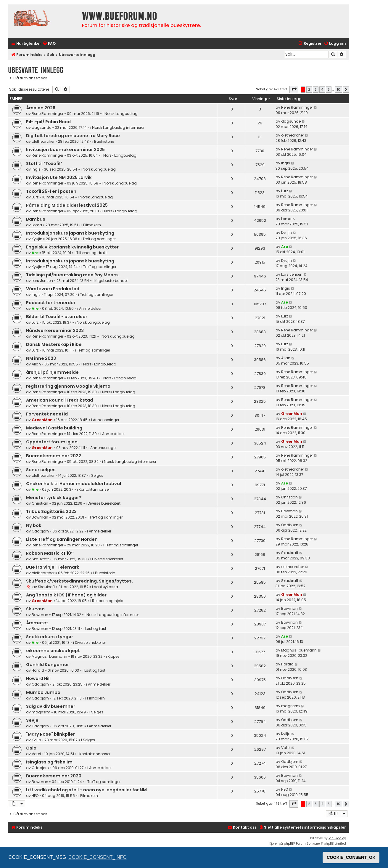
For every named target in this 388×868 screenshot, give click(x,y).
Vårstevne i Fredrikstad (53, 289)
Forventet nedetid (47, 414)
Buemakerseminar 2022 (54, 456)
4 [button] (322, 89)
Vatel (36, 754)
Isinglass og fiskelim (49, 762)
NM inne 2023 (41, 358)
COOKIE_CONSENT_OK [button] (351, 857)
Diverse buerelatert (104, 503)
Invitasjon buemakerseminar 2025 (65, 150)
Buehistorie (104, 141)
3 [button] (316, 89)
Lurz (35, 197)
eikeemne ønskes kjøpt (53, 651)
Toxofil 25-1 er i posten (51, 191)
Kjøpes (114, 656)
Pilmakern (92, 225)
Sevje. (33, 720)
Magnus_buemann (49, 656)
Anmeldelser (90, 308)
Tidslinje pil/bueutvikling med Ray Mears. (73, 275)
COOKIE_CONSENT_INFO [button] (97, 857)
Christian (40, 503)
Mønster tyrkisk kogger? (54, 498)
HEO (35, 796)
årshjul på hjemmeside (52, 372)
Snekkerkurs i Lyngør (50, 637)
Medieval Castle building (54, 428)
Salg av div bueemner (51, 706)
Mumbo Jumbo (43, 692)
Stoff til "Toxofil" (44, 163)
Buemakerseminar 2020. (54, 776)
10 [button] (339, 89)
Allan (36, 364)
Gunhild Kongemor (48, 665)
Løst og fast (96, 629)
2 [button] (309, 89)
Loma (37, 225)
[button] (294, 89)
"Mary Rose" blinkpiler (50, 734)
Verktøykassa (106, 587)
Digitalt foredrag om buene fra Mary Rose (73, 136)
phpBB (289, 844)
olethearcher (43, 141)
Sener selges (41, 470)
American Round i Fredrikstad (59, 400)
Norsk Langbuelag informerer (118, 127)
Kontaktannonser (94, 489)
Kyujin (37, 239)
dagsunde (41, 127)
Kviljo (36, 740)
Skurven (35, 609)
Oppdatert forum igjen (52, 442)
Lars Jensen (42, 281)
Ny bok (34, 525)
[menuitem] (49, 44)
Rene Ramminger (48, 114)
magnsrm (41, 712)
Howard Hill (38, 678)
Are (35, 253)
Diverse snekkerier (108, 559)
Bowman (40, 517)
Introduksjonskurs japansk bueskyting (70, 233)
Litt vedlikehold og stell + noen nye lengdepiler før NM (86, 790)
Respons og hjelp (108, 601)
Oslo (31, 748)
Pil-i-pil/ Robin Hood (48, 122)
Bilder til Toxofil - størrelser (57, 317)
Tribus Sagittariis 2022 (51, 511)
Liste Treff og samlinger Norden (62, 539)
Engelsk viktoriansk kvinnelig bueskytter (72, 247)
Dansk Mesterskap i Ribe (54, 344)
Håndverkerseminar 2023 (55, 330)
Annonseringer (106, 420)
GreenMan (42, 420)
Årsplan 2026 (41, 108)
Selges (97, 475)
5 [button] (329, 89)
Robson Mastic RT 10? (50, 553)
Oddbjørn (40, 531)
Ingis (36, 169)
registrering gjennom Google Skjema (68, 386)
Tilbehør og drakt (92, 253)
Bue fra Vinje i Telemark (53, 567)
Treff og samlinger (99, 239)
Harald (38, 670)
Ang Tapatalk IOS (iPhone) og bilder (66, 595)
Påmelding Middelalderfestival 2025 (67, 205)
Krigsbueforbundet (111, 281)
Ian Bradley (337, 838)
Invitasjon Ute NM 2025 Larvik (59, 177)
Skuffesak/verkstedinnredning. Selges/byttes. (79, 581)
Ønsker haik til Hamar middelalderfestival (74, 484)
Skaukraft (40, 559)
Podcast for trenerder (51, 303)
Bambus (36, 219)
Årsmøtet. (38, 623)
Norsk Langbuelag (121, 114)
